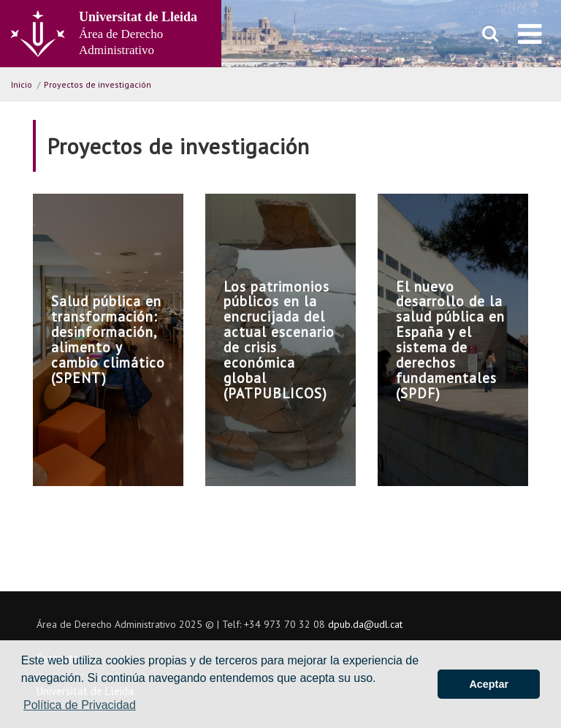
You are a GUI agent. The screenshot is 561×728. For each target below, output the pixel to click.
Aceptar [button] (489, 684)
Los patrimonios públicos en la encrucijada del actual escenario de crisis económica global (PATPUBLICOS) (279, 340)
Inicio (22, 84)
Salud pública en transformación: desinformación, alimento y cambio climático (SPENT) (108, 339)
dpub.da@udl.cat (365, 624)
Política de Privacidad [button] (80, 705)
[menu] (530, 34)
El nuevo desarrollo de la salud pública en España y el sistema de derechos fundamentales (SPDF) (450, 340)
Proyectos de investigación (98, 84)
